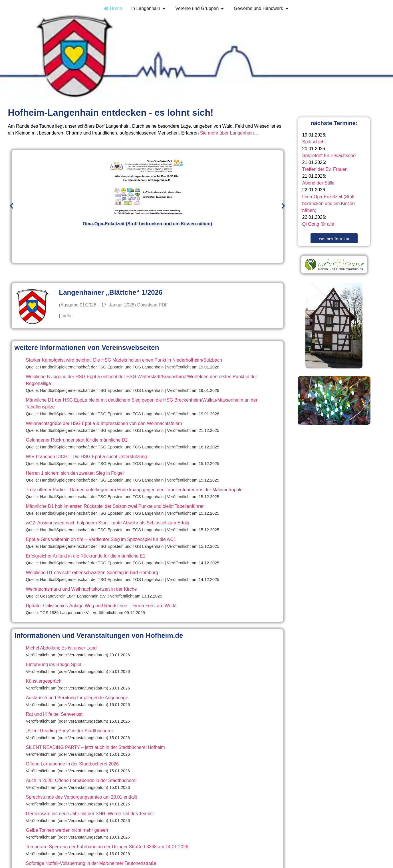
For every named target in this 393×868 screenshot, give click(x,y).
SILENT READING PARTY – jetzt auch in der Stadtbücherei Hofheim (95, 747)
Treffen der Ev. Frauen (325, 169)
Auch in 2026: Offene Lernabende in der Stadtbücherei (81, 780)
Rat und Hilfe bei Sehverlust (54, 714)
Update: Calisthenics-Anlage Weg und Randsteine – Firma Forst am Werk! (101, 606)
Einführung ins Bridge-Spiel (54, 664)
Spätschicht (314, 142)
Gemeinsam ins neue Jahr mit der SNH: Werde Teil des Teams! (90, 814)
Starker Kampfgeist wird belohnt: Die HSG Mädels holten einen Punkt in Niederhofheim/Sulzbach (124, 360)
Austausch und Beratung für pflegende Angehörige (77, 698)
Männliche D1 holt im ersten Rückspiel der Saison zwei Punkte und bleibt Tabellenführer (115, 506)
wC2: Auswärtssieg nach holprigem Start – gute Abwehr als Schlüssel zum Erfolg (108, 523)
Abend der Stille (318, 183)
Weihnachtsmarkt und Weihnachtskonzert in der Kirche (81, 589)
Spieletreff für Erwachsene (329, 156)
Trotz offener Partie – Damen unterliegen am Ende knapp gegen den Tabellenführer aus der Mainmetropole (134, 490)
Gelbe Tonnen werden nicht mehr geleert (67, 830)
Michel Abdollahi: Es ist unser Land (61, 648)
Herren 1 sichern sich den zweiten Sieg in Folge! (75, 473)
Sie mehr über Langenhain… (229, 133)
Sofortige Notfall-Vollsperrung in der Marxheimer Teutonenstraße (91, 863)
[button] (12, 206)
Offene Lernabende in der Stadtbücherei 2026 (72, 764)
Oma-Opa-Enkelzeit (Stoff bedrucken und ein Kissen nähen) (328, 204)
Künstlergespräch (44, 681)
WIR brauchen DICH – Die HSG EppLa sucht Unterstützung (86, 457)
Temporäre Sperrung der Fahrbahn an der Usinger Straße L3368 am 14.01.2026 (107, 847)
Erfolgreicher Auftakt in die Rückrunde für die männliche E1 (86, 556)
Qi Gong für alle (318, 224)
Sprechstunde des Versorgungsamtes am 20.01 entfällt (82, 797)
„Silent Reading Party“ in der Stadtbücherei (69, 731)
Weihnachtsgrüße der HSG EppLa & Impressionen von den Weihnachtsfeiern (104, 423)
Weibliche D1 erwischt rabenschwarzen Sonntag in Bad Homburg (92, 573)
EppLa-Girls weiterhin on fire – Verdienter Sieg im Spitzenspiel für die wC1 (101, 539)
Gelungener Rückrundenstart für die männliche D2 (77, 440)
